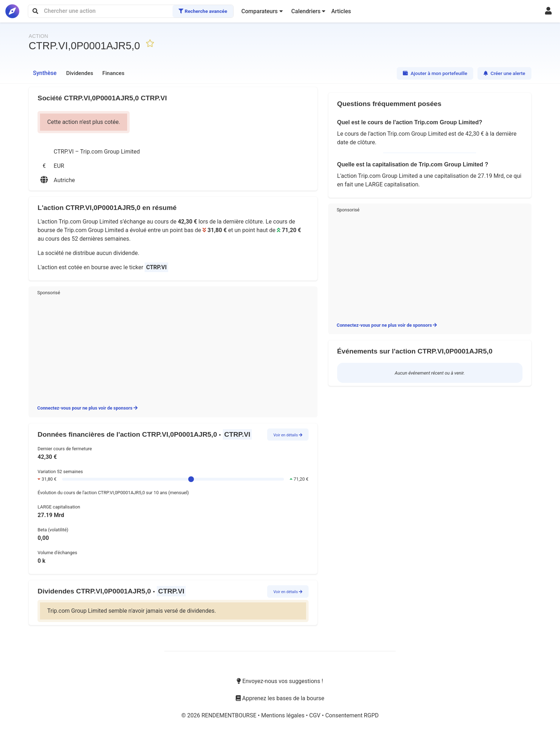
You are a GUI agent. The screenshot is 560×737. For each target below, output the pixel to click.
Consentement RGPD (352, 715)
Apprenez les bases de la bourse (280, 698)
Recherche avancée (203, 11)
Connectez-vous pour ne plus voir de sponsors (87, 408)
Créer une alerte (504, 73)
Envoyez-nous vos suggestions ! (280, 681)
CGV (316, 715)
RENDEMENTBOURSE (230, 715)
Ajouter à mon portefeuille (435, 73)
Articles (341, 11)
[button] (262, 11)
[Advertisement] (173, 349)
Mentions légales (283, 715)
